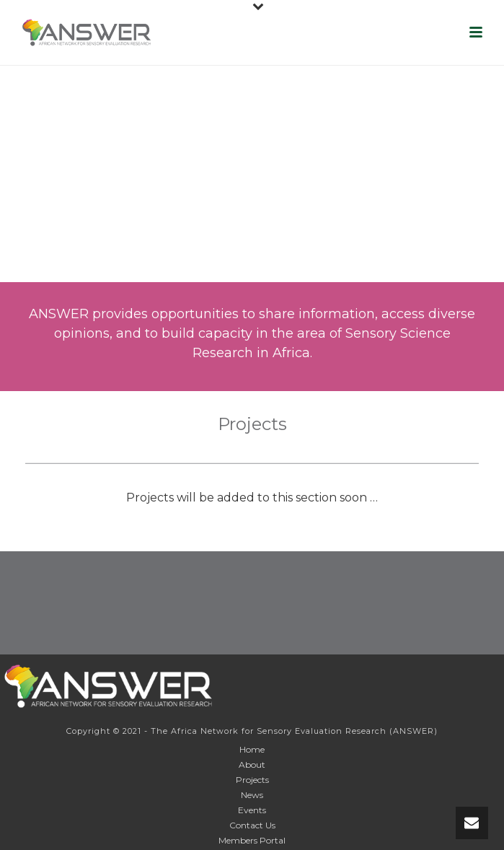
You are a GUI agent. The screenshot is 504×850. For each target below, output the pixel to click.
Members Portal (252, 840)
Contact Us (252, 825)
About (252, 764)
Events (252, 810)
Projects (252, 780)
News (252, 795)
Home (252, 749)
